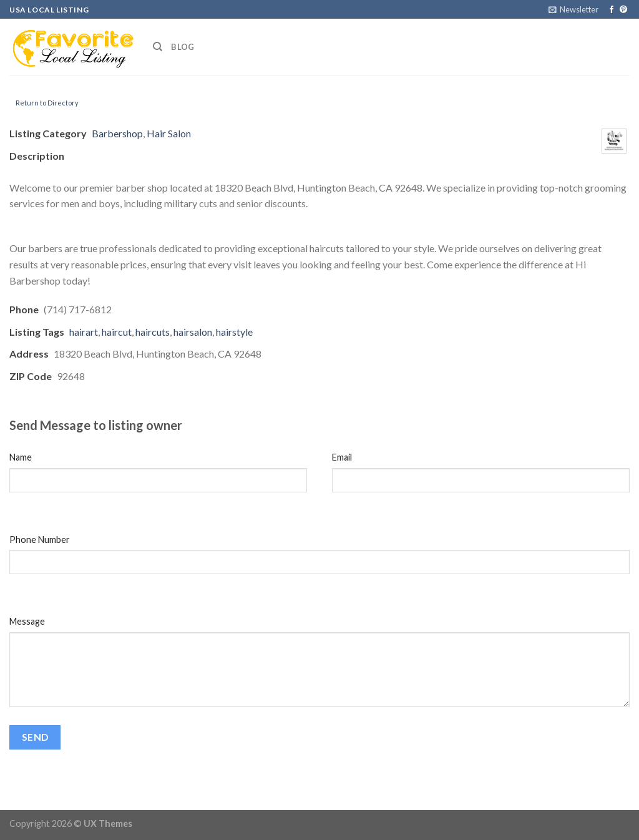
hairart (84, 332)
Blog (183, 47)
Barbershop (117, 133)
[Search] (158, 47)
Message (27, 621)
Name (21, 457)
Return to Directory (47, 103)
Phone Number (40, 540)
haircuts (153, 332)
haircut (117, 332)
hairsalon (193, 332)
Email (342, 457)
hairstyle (234, 332)
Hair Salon (169, 133)
